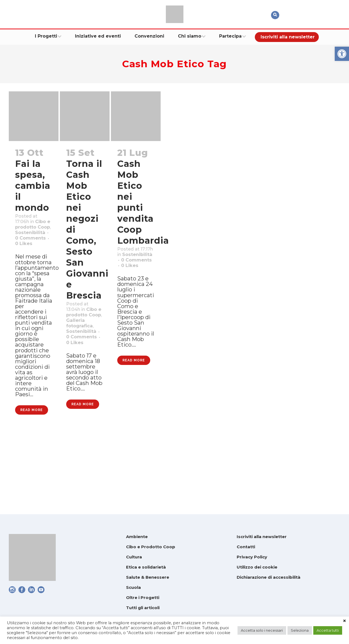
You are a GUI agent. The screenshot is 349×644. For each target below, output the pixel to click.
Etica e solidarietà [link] (146, 567)
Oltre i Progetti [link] (143, 597)
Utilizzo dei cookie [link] (257, 567)
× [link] (344, 621)
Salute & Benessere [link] (148, 577)
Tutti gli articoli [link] (143, 608)
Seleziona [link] (300, 630)
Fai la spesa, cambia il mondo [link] (33, 186)
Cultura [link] (134, 557)
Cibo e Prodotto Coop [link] (151, 547)
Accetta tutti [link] (328, 630)
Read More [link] (32, 483)
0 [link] (29, 274)
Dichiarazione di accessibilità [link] (269, 577)
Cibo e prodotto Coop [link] (28, 238)
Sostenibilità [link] (33, 252)
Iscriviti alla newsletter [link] (262, 537)
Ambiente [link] (137, 537)
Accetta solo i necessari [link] (262, 630)
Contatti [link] (246, 547)
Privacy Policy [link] (252, 557)
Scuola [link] (133, 587)
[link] (342, 54)
